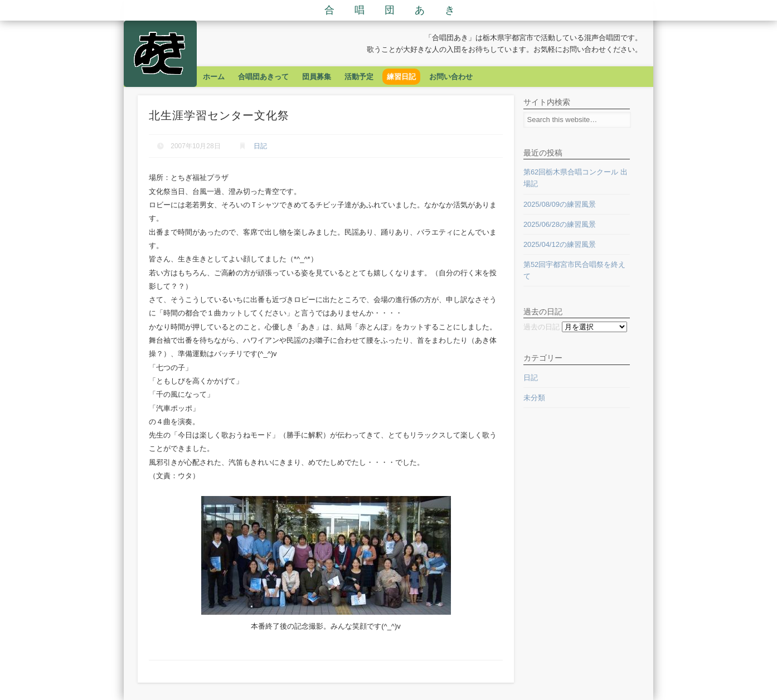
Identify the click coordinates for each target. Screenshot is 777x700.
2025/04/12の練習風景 (560, 244)
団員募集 (317, 77)
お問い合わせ (451, 77)
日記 (260, 146)
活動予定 (359, 77)
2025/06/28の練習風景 (560, 224)
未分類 (534, 398)
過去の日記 (542, 327)
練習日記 (401, 77)
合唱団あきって (263, 77)
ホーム (214, 77)
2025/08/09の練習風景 (560, 204)
